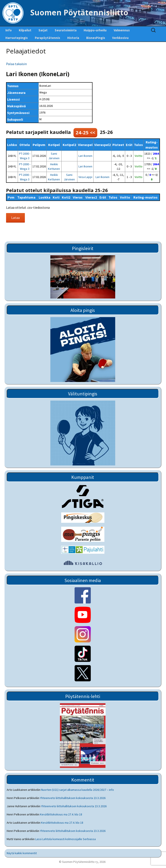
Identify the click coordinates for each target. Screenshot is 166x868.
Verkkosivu (120, 38)
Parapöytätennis (47, 38)
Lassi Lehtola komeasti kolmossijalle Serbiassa (65, 839)
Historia (73, 38)
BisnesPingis (96, 38)
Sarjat (43, 30)
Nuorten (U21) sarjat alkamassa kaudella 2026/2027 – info (77, 790)
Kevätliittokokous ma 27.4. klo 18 (61, 814)
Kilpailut (25, 30)
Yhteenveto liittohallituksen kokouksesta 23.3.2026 (73, 798)
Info (9, 30)
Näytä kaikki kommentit (22, 853)
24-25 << (85, 132)
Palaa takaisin (16, 64)
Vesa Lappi (85, 177)
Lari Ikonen (85, 156)
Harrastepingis (17, 38)
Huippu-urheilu (95, 30)
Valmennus (122, 30)
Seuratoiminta (66, 30)
